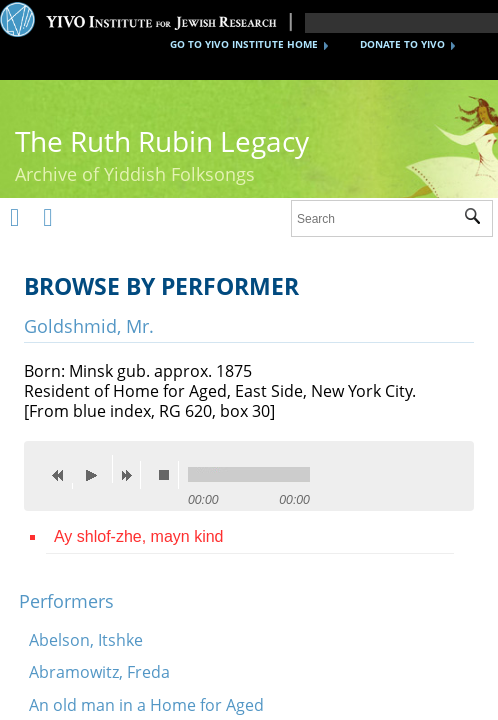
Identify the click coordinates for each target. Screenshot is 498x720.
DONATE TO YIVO (402, 44)
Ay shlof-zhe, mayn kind (139, 536)
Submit (478, 219)
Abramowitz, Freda (99, 672)
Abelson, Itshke (86, 640)
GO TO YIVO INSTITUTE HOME (244, 44)
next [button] (131, 475)
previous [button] (63, 475)
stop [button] (169, 475)
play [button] (97, 469)
